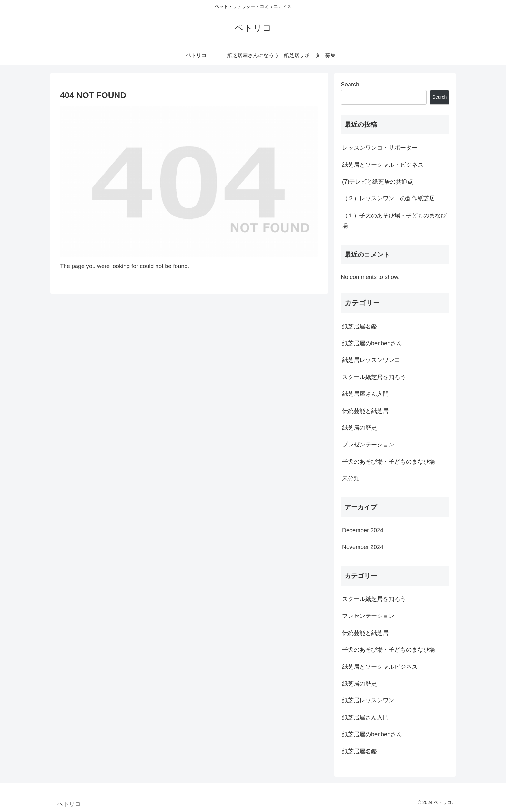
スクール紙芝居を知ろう (374, 377)
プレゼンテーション (368, 445)
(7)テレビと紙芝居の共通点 (378, 182)
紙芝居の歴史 (359, 428)
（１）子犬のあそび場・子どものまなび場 (394, 221)
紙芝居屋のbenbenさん (372, 343)
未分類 (351, 478)
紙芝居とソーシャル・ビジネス (383, 165)
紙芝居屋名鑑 (359, 326)
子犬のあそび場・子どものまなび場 (389, 462)
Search (350, 85)
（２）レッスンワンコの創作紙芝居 (389, 198)
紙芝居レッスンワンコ (371, 360)
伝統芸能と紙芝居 (365, 411)
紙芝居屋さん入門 (365, 394)
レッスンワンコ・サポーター (380, 148)
